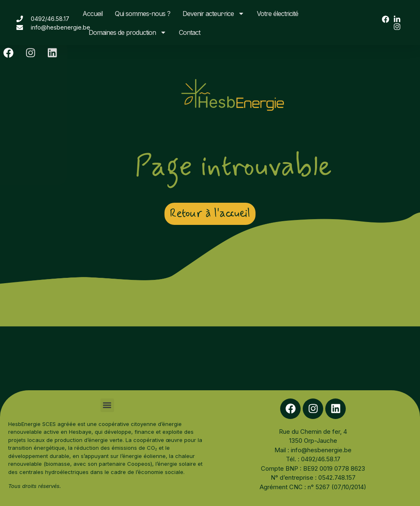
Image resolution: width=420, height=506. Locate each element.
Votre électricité (277, 14)
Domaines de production (128, 32)
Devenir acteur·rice (213, 14)
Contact (189, 32)
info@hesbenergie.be (321, 450)
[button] (107, 405)
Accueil (92, 14)
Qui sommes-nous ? (143, 14)
